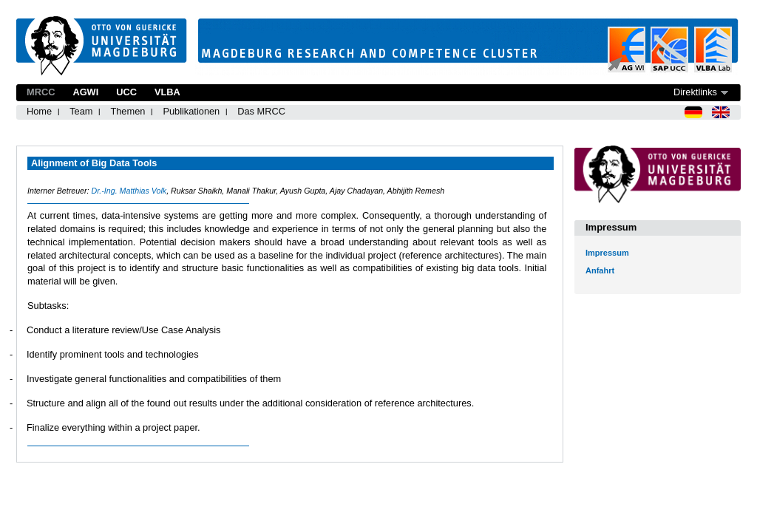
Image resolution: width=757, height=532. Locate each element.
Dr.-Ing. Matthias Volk (129, 191)
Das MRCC (261, 111)
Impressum (607, 253)
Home (39, 111)
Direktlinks (695, 92)
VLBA (167, 92)
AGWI (85, 92)
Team (81, 111)
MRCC (41, 92)
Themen (128, 111)
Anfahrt (600, 270)
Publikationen (191, 111)
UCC (126, 92)
